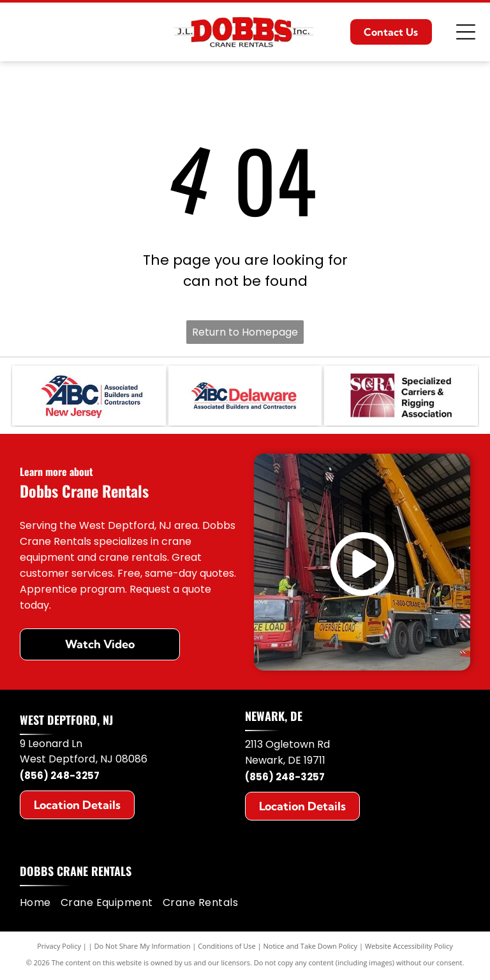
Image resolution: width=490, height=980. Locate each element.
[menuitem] (40, 905)
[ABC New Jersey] (89, 397)
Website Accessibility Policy (409, 948)
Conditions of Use (227, 948)
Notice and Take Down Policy (311, 948)
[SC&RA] (401, 397)
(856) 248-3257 (60, 778)
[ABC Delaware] (245, 397)
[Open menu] (466, 32)
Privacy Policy (59, 948)
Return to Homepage (245, 332)
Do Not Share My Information (143, 948)
